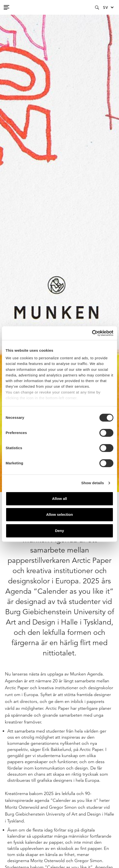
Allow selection (59, 514)
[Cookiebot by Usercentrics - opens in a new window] (92, 333)
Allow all (60, 499)
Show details (93, 483)
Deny (60, 531)
